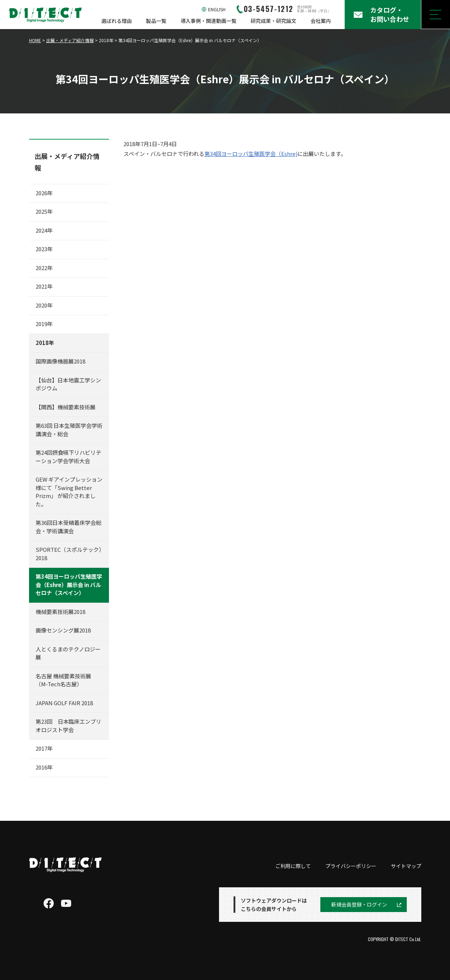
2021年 (44, 286)
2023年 (44, 249)
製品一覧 (156, 21)
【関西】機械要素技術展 (66, 407)
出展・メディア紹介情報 (70, 40)
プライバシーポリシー (351, 866)
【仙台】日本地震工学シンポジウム (68, 384)
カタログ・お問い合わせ (390, 14)
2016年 (44, 767)
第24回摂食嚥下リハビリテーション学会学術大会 (68, 457)
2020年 (44, 305)
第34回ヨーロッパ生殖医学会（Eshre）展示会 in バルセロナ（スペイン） (69, 585)
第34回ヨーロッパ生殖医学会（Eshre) (251, 154)
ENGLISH (217, 9)
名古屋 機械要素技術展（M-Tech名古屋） (63, 680)
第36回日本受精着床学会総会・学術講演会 (68, 527)
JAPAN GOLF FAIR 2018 (64, 703)
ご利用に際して (293, 866)
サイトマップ (406, 866)
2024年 (44, 230)
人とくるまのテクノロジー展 (68, 653)
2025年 (44, 211)
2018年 (45, 343)
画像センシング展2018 (63, 630)
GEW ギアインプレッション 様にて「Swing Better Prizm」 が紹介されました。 (69, 492)
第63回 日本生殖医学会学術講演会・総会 (69, 430)
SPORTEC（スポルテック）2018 (69, 554)
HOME (35, 40)
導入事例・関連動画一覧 (208, 21)
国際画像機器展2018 (60, 361)
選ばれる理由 (117, 21)
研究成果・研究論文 (273, 21)
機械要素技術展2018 (60, 612)
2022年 (44, 268)
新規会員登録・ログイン (359, 904)
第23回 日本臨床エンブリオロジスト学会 (68, 726)
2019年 (44, 324)
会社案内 (321, 21)
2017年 (44, 748)
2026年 (44, 193)
